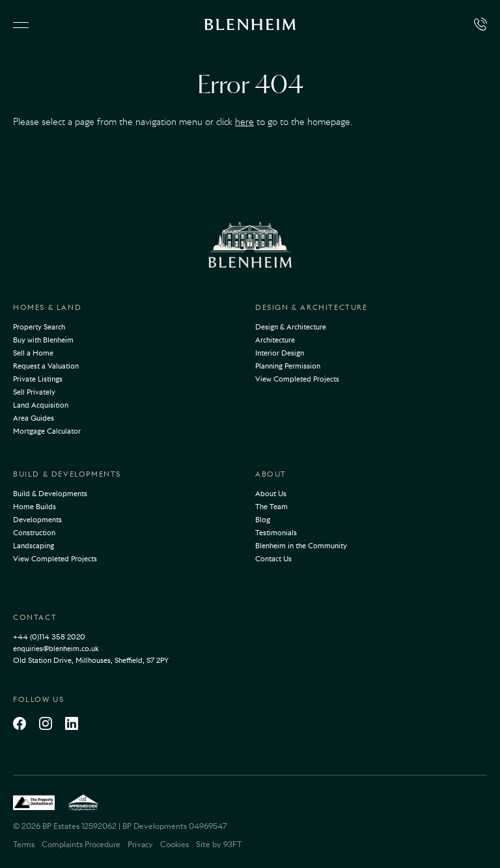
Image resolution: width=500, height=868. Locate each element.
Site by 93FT (219, 844)
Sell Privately (34, 392)
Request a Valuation (46, 366)
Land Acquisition (41, 405)
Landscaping (34, 546)
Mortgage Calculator (47, 431)
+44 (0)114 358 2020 (49, 637)
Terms (24, 844)
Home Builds (35, 507)
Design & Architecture (312, 307)
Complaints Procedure (81, 844)
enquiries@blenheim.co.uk (56, 649)
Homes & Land (47, 307)
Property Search (39, 327)
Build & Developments (67, 474)
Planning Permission (288, 366)
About (271, 474)
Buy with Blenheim (43, 340)
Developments (37, 520)
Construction (34, 533)
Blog (263, 520)
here (244, 122)
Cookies (174, 844)
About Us (271, 494)
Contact (35, 617)
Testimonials (276, 533)
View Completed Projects (297, 379)
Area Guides (34, 418)
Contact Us (273, 559)
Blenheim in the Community (301, 546)
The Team (271, 507)
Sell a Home (33, 353)
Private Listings (38, 379)
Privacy (140, 844)
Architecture (275, 340)
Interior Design (280, 353)
